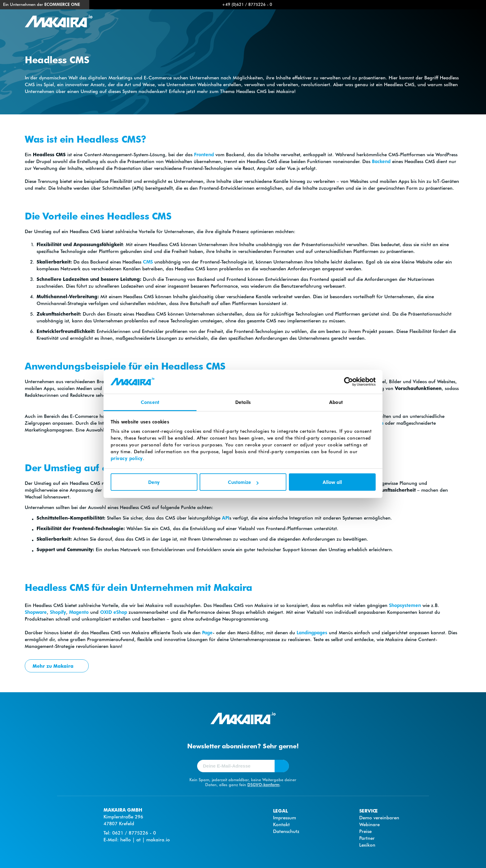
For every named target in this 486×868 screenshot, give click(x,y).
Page (207, 632)
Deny (154, 482)
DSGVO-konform (263, 784)
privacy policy (127, 458)
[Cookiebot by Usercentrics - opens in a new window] (349, 382)
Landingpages (311, 632)
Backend (381, 161)
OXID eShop (114, 612)
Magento (79, 612)
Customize (243, 482)
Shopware (36, 612)
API (226, 518)
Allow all (332, 482)
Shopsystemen (405, 605)
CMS (148, 262)
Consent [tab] (150, 402)
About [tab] (336, 402)
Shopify (58, 612)
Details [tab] (243, 402)
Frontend (204, 154)
